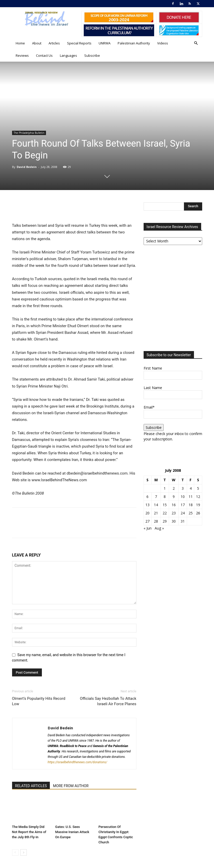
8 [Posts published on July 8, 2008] (165, 497)
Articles (54, 43)
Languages (68, 55)
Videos (163, 43)
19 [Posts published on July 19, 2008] (198, 505)
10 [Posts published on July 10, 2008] (183, 497)
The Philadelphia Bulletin (29, 133)
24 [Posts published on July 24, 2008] (183, 513)
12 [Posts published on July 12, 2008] (198, 497)
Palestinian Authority (134, 43)
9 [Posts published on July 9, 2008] (174, 497)
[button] (196, 43)
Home (20, 43)
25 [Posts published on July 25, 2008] (191, 513)
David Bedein (27, 167)
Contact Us (44, 55)
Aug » (159, 528)
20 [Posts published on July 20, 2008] (147, 513)
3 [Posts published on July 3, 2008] (183, 488)
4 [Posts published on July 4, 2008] (191, 488)
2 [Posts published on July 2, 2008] (174, 488)
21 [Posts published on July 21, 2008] (156, 513)
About (37, 43)
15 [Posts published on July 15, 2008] (165, 505)
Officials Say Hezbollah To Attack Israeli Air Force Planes (108, 701)
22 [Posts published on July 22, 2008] (165, 513)
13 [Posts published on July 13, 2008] (147, 505)
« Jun (148, 528)
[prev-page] (15, 852)
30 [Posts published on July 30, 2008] (174, 521)
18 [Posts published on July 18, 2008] (191, 505)
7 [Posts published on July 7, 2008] (156, 497)
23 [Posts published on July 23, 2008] (174, 513)
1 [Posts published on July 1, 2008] (165, 488)
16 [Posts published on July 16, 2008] (174, 505)
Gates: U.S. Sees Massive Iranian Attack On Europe (72, 832)
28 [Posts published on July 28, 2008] (156, 521)
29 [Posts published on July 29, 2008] (165, 521)
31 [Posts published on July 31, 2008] (183, 521)
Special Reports (79, 43)
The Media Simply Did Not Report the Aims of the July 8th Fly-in (29, 832)
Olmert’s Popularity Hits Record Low (39, 701)
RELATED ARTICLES (31, 786)
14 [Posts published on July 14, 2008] (156, 505)
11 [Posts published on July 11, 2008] (191, 497)
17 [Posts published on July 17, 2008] (183, 505)
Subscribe (92, 55)
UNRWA (105, 43)
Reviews (22, 55)
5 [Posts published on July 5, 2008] (198, 488)
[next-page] (24, 852)
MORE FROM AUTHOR (71, 786)
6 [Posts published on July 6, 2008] (147, 497)
